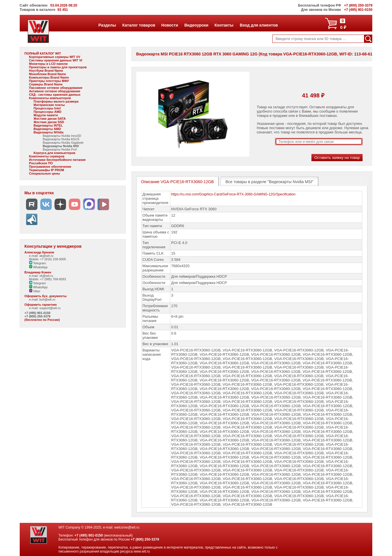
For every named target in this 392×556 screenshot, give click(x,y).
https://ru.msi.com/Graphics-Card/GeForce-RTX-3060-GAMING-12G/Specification (233, 194)
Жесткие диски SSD (49, 122)
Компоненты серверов (47, 156)
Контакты (224, 25)
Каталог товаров (139, 25)
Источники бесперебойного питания (57, 160)
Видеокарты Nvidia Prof (60, 149)
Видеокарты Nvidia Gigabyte (63, 143)
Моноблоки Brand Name (48, 74)
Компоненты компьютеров (50, 98)
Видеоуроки (196, 25)
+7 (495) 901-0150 (38, 313)
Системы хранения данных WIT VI (56, 60)
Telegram (38, 263)
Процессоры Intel (47, 108)
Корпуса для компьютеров (55, 153)
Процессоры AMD (48, 112)
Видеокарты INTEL (48, 125)
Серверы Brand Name (46, 84)
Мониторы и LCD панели (48, 64)
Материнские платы (49, 105)
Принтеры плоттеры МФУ (49, 81)
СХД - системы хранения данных (55, 95)
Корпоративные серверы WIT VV (55, 57)
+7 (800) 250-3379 (38, 316)
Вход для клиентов (259, 25)
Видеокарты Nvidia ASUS (61, 139)
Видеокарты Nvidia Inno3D (62, 136)
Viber (35, 291)
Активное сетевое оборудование (55, 91)
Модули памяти (46, 115)
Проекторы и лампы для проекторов (58, 67)
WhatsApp (38, 267)
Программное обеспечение (50, 167)
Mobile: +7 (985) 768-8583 (48, 279)
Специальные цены (45, 173)
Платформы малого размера (56, 101)
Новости (170, 25)
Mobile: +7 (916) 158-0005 (48, 259)
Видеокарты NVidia (49, 132)
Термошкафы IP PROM (47, 170)
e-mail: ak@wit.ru (41, 256)
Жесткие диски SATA (50, 119)
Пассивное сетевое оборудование (56, 88)
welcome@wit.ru (127, 527)
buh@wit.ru (47, 299)
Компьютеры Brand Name (49, 77)
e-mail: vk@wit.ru (41, 276)
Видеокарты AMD (47, 129)
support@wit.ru (50, 308)
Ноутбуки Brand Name (46, 71)
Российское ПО (41, 163)
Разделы (107, 25)
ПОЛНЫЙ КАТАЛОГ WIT (43, 53)
